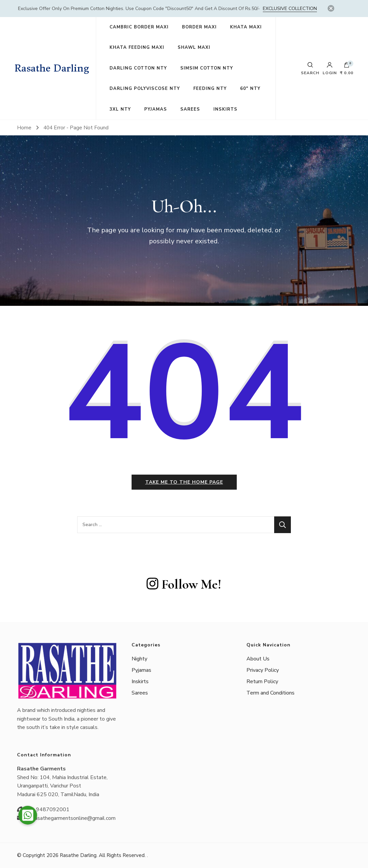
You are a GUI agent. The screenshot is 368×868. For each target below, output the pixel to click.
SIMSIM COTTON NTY (207, 68)
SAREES (190, 109)
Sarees (140, 693)
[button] (28, 815)
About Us (258, 659)
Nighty (139, 659)
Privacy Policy (263, 670)
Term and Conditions (270, 693)
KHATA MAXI (246, 27)
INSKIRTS (225, 109)
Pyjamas (141, 670)
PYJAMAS (156, 109)
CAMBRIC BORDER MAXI (139, 27)
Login (330, 69)
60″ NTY (250, 89)
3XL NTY (120, 109)
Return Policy (262, 681)
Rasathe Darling (52, 68)
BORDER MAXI (199, 27)
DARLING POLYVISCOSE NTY (145, 89)
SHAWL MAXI (194, 47)
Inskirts (140, 681)
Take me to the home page (184, 482)
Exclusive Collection (290, 9)
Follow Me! (184, 584)
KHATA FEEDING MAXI (137, 47)
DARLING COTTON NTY (138, 68)
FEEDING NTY (210, 89)
